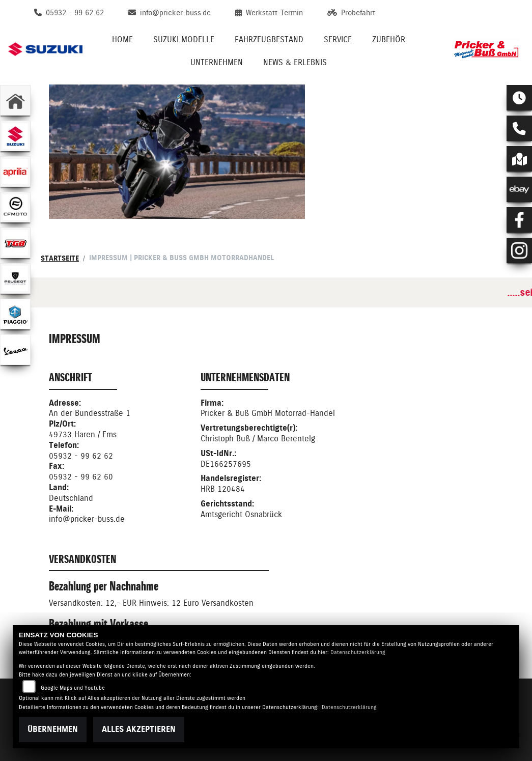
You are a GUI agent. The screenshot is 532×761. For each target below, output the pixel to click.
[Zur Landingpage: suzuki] (15, 136)
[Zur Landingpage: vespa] (15, 350)
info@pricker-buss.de (87, 519)
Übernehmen (53, 729)
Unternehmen (217, 62)
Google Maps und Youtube (73, 688)
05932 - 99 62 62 (81, 456)
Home (122, 39)
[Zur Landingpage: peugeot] (15, 278)
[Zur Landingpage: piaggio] (15, 314)
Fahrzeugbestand (269, 39)
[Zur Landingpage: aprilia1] (15, 172)
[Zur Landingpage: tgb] (15, 243)
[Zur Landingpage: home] (15, 100)
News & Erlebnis (295, 62)
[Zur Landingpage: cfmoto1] (15, 207)
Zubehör (389, 39)
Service (338, 39)
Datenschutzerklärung (358, 652)
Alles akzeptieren (139, 729)
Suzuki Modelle (184, 39)
